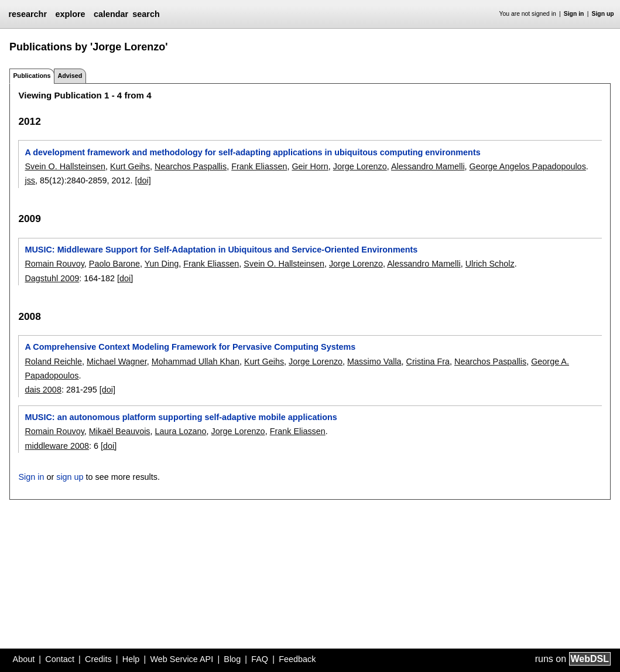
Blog (232, 659)
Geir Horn (310, 166)
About (24, 659)
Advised (70, 76)
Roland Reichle (53, 361)
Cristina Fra (428, 361)
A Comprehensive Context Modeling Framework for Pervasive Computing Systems (190, 347)
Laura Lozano (181, 431)
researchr (28, 14)
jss (30, 180)
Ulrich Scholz (490, 264)
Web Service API (181, 659)
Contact (60, 659)
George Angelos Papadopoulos (528, 166)
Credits (98, 659)
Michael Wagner (117, 361)
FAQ (260, 659)
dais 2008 (43, 390)
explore (70, 14)
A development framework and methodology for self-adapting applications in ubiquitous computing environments (252, 152)
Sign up (603, 14)
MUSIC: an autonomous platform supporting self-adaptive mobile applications (181, 417)
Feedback (297, 659)
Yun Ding (162, 264)
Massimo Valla (374, 361)
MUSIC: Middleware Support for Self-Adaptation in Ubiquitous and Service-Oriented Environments (221, 250)
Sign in (574, 14)
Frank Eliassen (259, 166)
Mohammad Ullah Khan (196, 361)
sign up (70, 477)
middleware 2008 (57, 446)
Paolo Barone (114, 264)
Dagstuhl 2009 (52, 278)
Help (131, 659)
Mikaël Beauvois (120, 431)
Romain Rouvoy (54, 264)
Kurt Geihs (130, 166)
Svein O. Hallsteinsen (65, 166)
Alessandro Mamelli (428, 166)
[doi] (143, 180)
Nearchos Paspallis (191, 166)
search (146, 14)
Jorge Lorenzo (360, 166)
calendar (111, 14)
